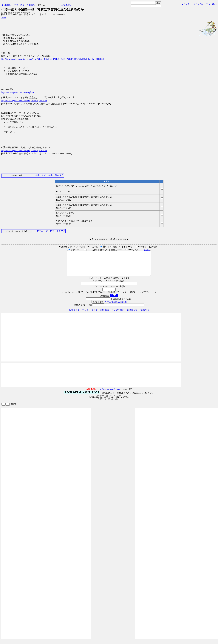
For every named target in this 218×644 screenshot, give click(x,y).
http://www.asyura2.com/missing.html (18, 92)
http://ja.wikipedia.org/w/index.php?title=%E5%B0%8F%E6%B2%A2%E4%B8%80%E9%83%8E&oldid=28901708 (53, 59)
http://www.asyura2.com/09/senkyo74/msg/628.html (24, 151)
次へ (208, 4)
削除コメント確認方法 (138, 315)
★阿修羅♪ (6, 5)
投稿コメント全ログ (79, 315)
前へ (214, 4)
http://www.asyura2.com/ (109, 394)
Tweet (4, 17)
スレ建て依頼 (118, 315)
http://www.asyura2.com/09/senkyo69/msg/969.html (24, 101)
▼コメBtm (198, 4)
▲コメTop (186, 4)
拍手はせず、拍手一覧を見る (49, 175)
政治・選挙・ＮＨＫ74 (24, 5)
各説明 (147, 250)
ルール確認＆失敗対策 (116, 307)
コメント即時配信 (100, 315)
